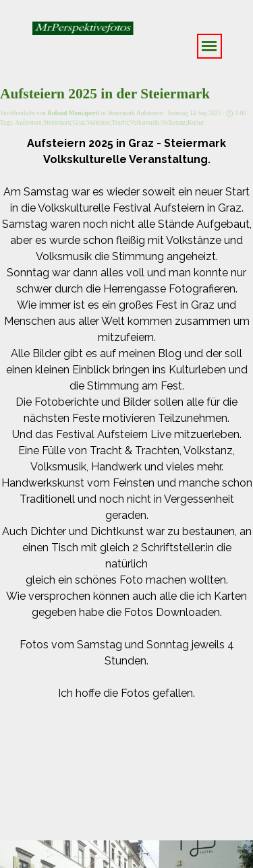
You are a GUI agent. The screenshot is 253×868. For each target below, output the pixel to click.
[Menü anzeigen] (209, 46)
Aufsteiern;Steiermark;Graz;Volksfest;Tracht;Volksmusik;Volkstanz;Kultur (109, 123)
